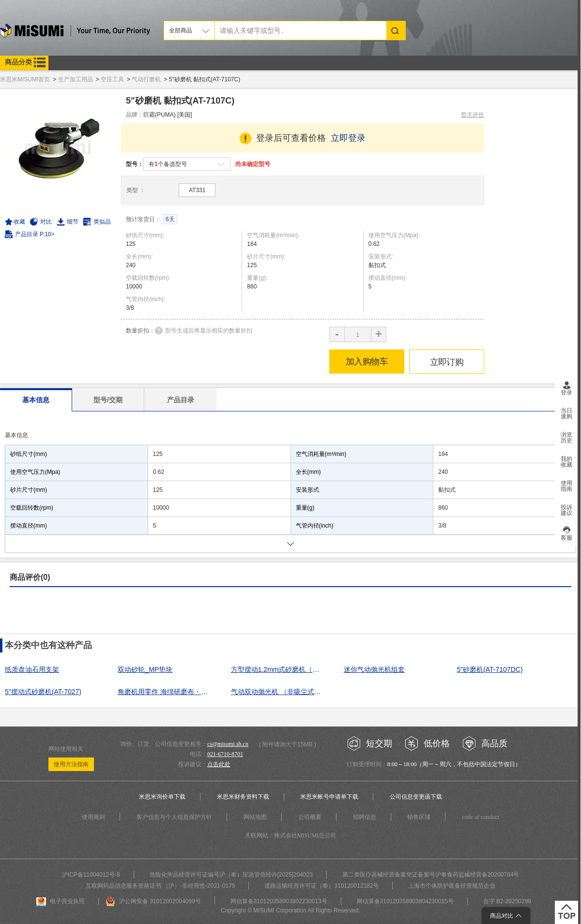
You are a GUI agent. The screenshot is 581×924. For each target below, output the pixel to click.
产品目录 (181, 400)
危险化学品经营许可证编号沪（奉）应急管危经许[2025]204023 (231, 875)
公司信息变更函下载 (416, 797)
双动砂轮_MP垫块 (145, 669)
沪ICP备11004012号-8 (91, 875)
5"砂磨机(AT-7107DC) (489, 669)
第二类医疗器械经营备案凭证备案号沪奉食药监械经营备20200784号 (431, 875)
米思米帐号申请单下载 (329, 797)
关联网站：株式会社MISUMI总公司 (291, 835)
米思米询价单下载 (162, 797)
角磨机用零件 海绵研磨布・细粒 (165, 692)
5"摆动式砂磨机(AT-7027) (43, 692)
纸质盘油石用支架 (32, 669)
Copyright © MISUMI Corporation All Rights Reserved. (290, 910)
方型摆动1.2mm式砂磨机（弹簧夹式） (278, 669)
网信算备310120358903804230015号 (405, 901)
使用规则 (93, 817)
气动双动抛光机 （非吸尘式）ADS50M (278, 692)
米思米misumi (75, 32)
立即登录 (348, 138)
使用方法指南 (71, 764)
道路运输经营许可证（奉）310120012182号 (321, 886)
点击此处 (219, 764)
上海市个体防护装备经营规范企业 (452, 886)
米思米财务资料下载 (243, 797)
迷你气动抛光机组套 (374, 669)
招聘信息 (365, 817)
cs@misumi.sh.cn (228, 744)
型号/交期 (108, 400)
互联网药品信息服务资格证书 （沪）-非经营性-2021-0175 (161, 886)
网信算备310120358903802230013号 (279, 901)
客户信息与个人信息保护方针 (174, 817)
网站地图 (255, 817)
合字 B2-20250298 (507, 901)
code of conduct (481, 817)
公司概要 (310, 817)
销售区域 (419, 817)
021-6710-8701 (225, 754)
